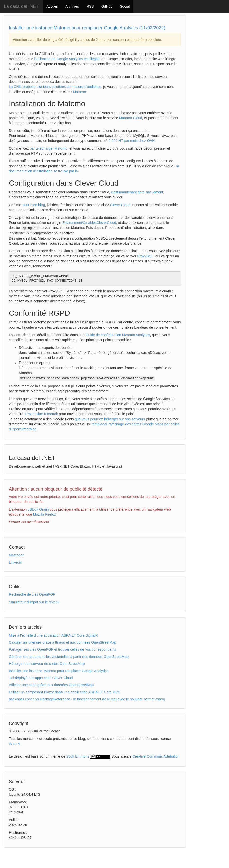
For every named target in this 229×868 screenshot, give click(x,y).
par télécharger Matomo (48, 148)
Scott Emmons (78, 756)
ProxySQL (145, 256)
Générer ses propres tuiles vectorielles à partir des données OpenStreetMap (69, 657)
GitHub (107, 6)
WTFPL (15, 744)
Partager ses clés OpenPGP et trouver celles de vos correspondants (63, 649)
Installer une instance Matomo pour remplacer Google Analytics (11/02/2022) (87, 28)
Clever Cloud (120, 205)
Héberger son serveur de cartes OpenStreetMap (47, 664)
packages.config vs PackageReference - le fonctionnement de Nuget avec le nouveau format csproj (87, 699)
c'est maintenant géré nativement (137, 192)
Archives (72, 6)
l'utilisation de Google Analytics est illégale (67, 59)
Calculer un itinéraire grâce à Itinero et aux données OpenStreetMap (63, 642)
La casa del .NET (21, 6)
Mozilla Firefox (45, 514)
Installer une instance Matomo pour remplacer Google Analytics (59, 671)
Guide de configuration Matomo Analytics (118, 335)
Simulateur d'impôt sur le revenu (34, 602)
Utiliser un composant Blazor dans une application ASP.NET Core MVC (65, 692)
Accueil (52, 6)
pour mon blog (34, 205)
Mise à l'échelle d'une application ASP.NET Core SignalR (53, 635)
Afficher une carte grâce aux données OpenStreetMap (51, 685)
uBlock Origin (38, 509)
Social (125, 6)
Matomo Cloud (131, 118)
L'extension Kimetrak (42, 414)
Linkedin (15, 562)
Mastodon (17, 555)
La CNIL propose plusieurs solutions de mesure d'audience (55, 87)
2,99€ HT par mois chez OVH (132, 141)
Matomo (80, 92)
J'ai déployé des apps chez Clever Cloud (41, 678)
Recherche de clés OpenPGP (32, 594)
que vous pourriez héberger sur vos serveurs (110, 419)
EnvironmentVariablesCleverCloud (89, 223)
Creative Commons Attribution (156, 756)
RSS (90, 6)
